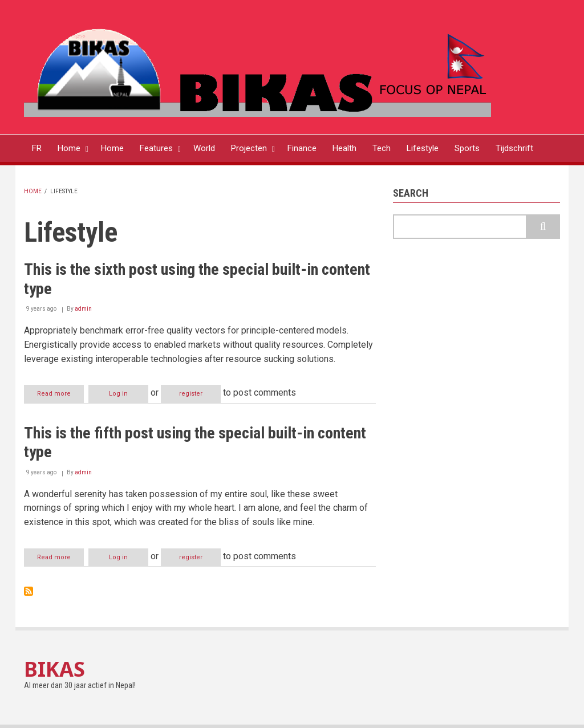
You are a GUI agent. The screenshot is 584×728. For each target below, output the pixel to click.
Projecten (249, 148)
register (191, 394)
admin (83, 309)
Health (344, 148)
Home (69, 148)
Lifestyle (423, 148)
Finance (302, 148)
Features (156, 148)
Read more (60, 396)
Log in (118, 394)
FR (37, 148)
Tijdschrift (514, 148)
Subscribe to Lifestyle (29, 591)
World (204, 148)
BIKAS (54, 669)
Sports (467, 148)
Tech (382, 148)
